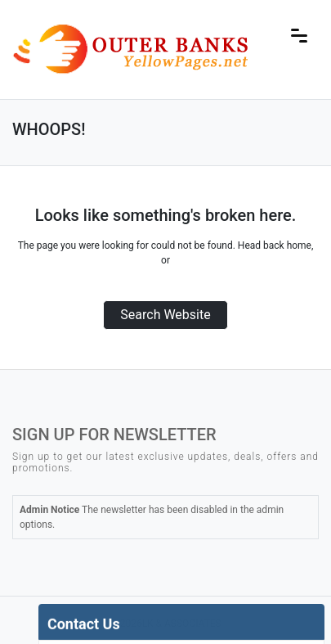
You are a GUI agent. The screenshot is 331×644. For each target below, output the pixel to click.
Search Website (165, 315)
